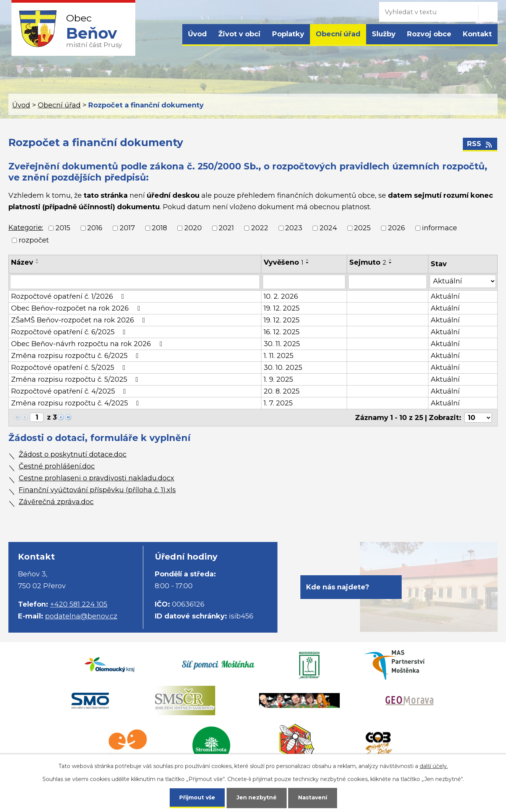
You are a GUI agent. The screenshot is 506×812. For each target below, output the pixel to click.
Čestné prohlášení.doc (57, 466)
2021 (226, 228)
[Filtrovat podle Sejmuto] (388, 282)
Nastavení (313, 797)
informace (440, 228)
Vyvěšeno (284, 262)
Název (22, 262)
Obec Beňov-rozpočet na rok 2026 (77, 308)
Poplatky (288, 34)
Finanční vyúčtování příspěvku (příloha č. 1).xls (97, 490)
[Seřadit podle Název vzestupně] (37, 260)
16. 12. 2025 (282, 332)
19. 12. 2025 (282, 308)
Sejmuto (368, 262)
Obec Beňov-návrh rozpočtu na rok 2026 (88, 344)
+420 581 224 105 (79, 604)
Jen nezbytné (257, 797)
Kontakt (477, 34)
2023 (294, 228)
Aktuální (445, 296)
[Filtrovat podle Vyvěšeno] (304, 282)
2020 (193, 228)
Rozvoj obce (429, 34)
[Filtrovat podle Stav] (463, 281)
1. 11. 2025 (279, 356)
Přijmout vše (197, 797)
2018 (159, 228)
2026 (397, 228)
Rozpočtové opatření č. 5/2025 (70, 368)
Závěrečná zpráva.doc (56, 502)
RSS (480, 144)
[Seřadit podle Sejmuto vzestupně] (391, 260)
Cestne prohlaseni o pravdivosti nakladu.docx (96, 478)
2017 (127, 228)
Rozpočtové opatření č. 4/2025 (70, 391)
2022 (260, 228)
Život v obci (239, 34)
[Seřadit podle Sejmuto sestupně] (391, 263)
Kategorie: (26, 228)
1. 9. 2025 (278, 379)
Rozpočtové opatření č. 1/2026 (69, 296)
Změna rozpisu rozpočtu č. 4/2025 (77, 403)
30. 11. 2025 (282, 344)
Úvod (197, 34)
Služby (384, 34)
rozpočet (34, 240)
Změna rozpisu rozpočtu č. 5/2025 (76, 379)
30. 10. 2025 (283, 368)
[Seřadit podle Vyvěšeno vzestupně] (308, 260)
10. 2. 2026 (281, 296)
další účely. (434, 766)
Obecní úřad (338, 34)
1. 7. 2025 (278, 403)
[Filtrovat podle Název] (135, 282)
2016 (95, 228)
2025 (362, 228)
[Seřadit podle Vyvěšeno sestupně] (308, 263)
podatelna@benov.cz (81, 616)
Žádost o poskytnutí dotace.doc (73, 454)
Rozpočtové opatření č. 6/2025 (70, 332)
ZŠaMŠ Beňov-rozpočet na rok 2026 (80, 320)
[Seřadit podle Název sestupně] (37, 263)
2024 (328, 228)
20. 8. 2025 (282, 391)
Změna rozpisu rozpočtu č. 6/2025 (76, 356)
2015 (63, 228)
